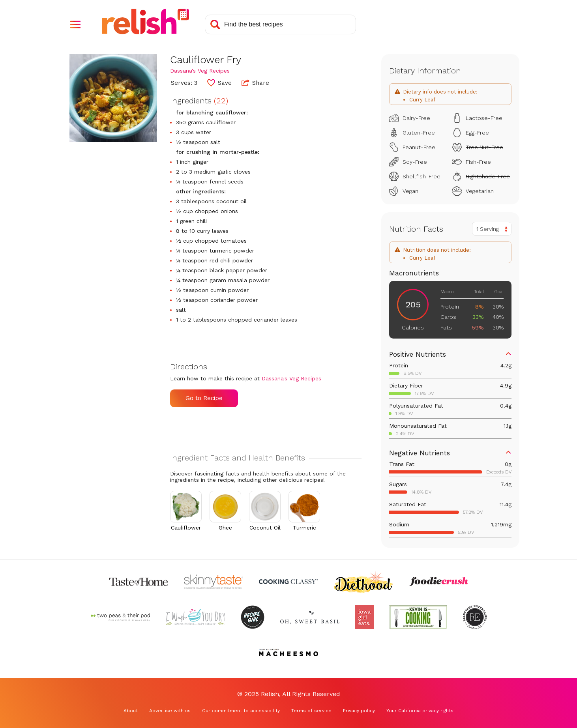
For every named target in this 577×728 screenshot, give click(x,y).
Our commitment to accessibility (241, 711)
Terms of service (311, 711)
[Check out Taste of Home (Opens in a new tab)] (139, 582)
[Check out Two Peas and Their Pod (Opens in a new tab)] (120, 617)
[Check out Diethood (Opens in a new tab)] (363, 582)
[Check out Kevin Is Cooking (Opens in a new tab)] (418, 617)
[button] (75, 24)
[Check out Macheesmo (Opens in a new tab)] (288, 653)
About (131, 711)
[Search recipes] (280, 24)
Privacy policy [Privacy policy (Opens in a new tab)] (359, 711)
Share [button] (255, 82)
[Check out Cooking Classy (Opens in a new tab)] (288, 582)
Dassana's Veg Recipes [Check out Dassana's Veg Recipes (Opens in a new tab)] (200, 71)
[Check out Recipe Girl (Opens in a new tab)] (253, 617)
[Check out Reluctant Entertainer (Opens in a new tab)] (475, 617)
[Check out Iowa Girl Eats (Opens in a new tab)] (364, 617)
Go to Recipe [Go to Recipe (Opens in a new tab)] (204, 398)
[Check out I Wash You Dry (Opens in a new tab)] (195, 617)
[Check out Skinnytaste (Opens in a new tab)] (214, 582)
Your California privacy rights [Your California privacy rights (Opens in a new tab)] (420, 711)
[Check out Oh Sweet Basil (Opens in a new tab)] (310, 617)
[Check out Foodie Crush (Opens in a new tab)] (438, 582)
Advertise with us (170, 711)
